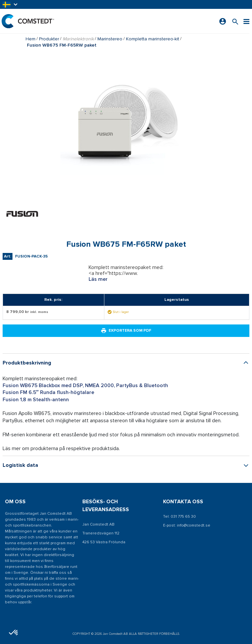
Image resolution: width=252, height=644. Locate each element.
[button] (10, 4)
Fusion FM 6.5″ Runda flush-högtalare (48, 392)
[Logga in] (223, 21)
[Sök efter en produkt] (235, 21)
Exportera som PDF (126, 331)
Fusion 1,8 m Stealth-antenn (36, 400)
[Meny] (246, 21)
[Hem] (28, 21)
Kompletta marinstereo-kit (153, 39)
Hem (31, 39)
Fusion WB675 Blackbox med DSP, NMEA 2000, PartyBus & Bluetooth (85, 385)
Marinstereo (110, 39)
